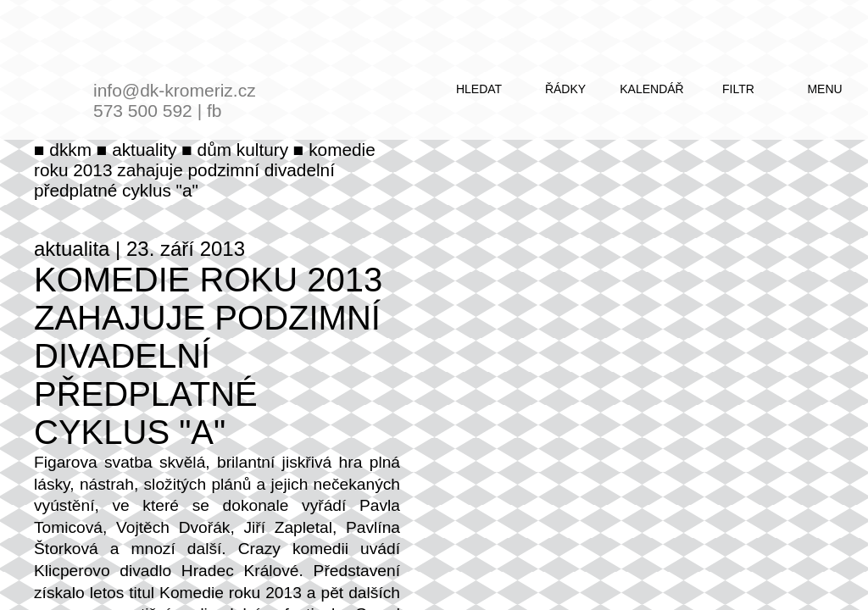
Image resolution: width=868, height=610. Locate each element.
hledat (479, 89)
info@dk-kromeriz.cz (175, 90)
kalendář (651, 89)
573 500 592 (143, 111)
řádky (565, 89)
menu (824, 89)
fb (214, 111)
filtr (738, 89)
